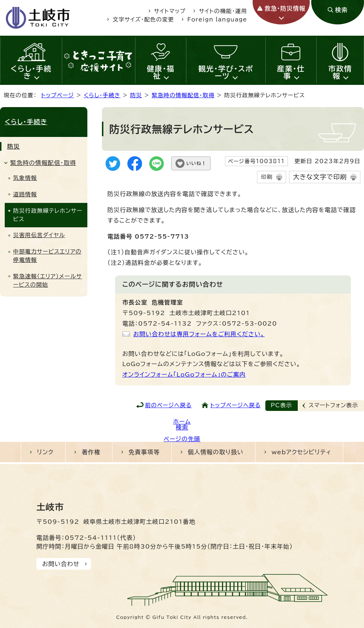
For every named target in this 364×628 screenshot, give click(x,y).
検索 (182, 427)
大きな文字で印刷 (320, 177)
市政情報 (340, 72)
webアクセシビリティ (301, 452)
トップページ (58, 95)
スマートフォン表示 (333, 405)
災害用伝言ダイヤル (39, 235)
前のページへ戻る (169, 405)
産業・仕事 (291, 72)
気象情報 (25, 178)
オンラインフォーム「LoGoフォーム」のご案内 (184, 374)
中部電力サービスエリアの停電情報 (47, 256)
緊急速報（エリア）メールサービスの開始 (48, 280)
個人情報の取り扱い (216, 452)
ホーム (182, 421)
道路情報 (25, 194)
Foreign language (217, 19)
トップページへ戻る (236, 405)
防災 (136, 95)
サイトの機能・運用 (223, 11)
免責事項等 (144, 452)
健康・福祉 (161, 72)
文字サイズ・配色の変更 (144, 19)
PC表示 (282, 405)
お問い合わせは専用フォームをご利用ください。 (199, 334)
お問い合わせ (61, 564)
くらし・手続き (31, 72)
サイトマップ (170, 11)
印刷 (267, 177)
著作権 (91, 452)
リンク (45, 452)
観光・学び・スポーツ (226, 72)
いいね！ (196, 163)
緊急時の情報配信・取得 (183, 95)
